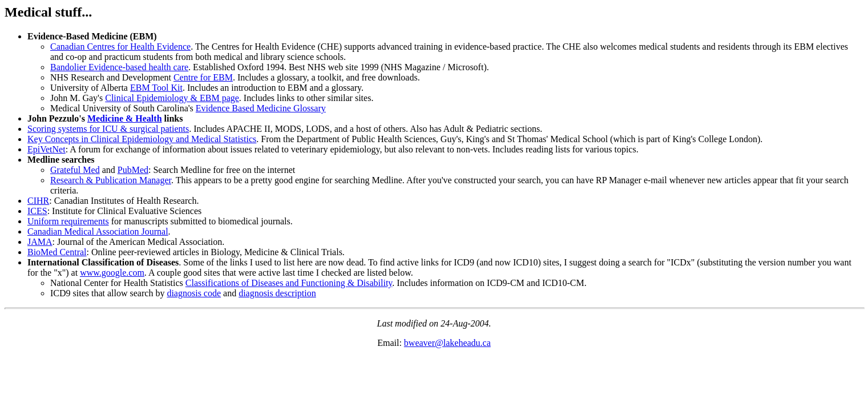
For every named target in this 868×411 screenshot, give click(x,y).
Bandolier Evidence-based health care (119, 67)
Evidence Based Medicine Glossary (261, 108)
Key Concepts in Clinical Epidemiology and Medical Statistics (142, 139)
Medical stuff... (48, 12)
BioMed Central (57, 252)
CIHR (38, 201)
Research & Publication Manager (111, 180)
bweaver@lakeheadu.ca (447, 343)
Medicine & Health (125, 118)
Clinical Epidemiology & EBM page (172, 98)
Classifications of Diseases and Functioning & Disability (289, 283)
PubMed (133, 170)
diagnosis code (194, 293)
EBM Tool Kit (156, 88)
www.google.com (112, 273)
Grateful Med (75, 170)
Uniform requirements (68, 221)
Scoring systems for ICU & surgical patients (108, 129)
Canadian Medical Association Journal (98, 231)
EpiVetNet (47, 149)
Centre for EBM (203, 77)
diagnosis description (277, 293)
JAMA (40, 242)
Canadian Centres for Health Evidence (120, 47)
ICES (37, 211)
